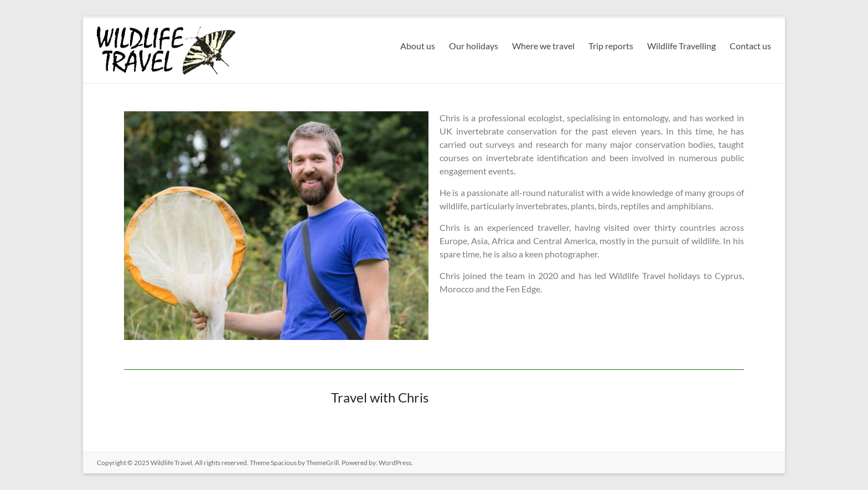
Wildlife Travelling (681, 46)
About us (418, 46)
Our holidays (474, 46)
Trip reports (611, 46)
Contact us (750, 46)
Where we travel (543, 46)
